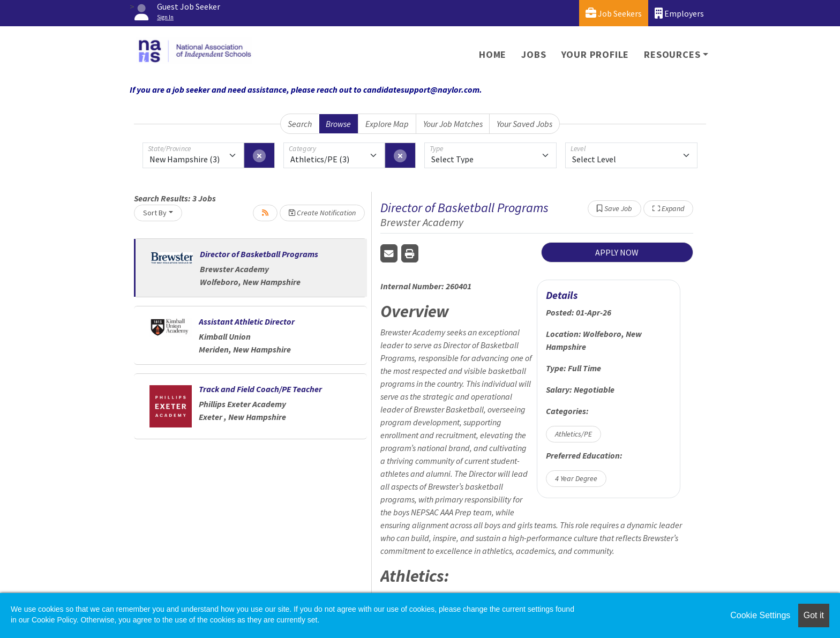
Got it (814, 615)
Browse (338, 124)
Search (300, 124)
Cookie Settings (760, 615)
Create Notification (322, 213)
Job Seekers (614, 13)
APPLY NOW (617, 252)
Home (493, 54)
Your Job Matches (453, 124)
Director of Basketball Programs (259, 254)
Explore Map (387, 124)
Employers (679, 13)
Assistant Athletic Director (247, 321)
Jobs (534, 54)
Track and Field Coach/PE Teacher (260, 389)
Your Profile (595, 54)
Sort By (155, 213)
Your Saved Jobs (524, 124)
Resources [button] (672, 54)
